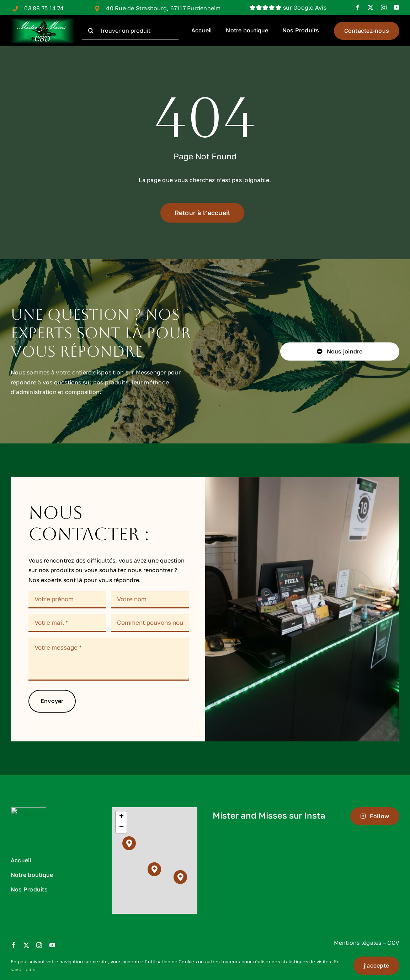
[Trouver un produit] (130, 31)
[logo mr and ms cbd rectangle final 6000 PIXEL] (43, 21)
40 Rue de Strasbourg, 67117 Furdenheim (163, 8)
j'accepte (376, 965)
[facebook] (358, 7)
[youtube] (396, 7)
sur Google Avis (288, 7)
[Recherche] (91, 31)
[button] (129, 843)
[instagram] (384, 7)
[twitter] (371, 7)
